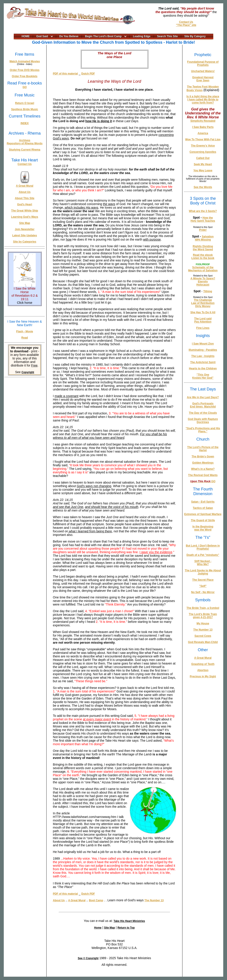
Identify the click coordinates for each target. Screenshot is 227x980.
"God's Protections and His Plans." (203, 430)
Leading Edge (142, 36)
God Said (42, 36)
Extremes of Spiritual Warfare (203, 514)
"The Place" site (186, 25)
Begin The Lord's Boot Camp (103, 36)
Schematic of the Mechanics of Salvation (203, 269)
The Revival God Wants (203, 475)
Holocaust (203, 285)
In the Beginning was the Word (203, 528)
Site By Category (195, 36)
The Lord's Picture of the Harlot (203, 449)
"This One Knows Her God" (203, 376)
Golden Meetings (203, 463)
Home (98, 928)
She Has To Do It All (203, 312)
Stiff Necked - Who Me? (203, 563)
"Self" (203, 586)
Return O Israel (25, 103)
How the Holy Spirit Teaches (203, 219)
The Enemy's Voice (203, 146)
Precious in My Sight (203, 676)
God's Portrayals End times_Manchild (203, 405)
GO (25, 87)
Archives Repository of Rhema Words (24, 142)
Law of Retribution (203, 303)
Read (24, 338)
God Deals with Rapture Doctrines (203, 421)
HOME (26, 36)
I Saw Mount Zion (203, 344)
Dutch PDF (88, 74)
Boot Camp (96, 900)
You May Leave (203, 171)
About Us (24, 192)
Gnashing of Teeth (203, 664)
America (203, 133)
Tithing (208, 291)
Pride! (203, 230)
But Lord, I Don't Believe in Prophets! (203, 547)
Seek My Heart (203, 164)
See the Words (203, 187)
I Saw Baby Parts (203, 127)
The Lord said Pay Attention (203, 320)
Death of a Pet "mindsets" (203, 555)
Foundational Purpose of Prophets (203, 63)
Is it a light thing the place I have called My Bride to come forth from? (203, 100)
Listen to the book (203, 258)
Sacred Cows (203, 636)
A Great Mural (25, 186)
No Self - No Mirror (203, 592)
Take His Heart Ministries (129, 921)
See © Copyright (88, 958)
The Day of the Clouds (203, 413)
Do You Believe (69, 36)
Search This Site (167, 36)
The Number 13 (154, 900)
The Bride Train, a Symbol (203, 608)
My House (203, 623)
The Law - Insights (203, 356)
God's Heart (25, 204)
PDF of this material (66, 74)
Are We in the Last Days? (203, 397)
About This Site (25, 198)
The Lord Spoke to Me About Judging (203, 572)
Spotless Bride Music (24, 109)
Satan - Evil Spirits (203, 502)
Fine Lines (203, 328)
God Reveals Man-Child (203, 642)
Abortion (203, 670)
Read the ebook (203, 255)
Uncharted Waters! (203, 71)
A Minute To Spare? (203, 278)
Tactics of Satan (203, 508)
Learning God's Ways (25, 217)
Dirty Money (203, 306)
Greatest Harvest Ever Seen (203, 79)
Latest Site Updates (24, 235)
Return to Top (126, 928)
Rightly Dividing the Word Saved (203, 248)
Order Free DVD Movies (25, 70)
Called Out (203, 158)
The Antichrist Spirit (203, 362)
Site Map (24, 223)
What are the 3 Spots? (203, 211)
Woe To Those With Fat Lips (203, 139)
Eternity (203, 282)
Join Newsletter (25, 229)
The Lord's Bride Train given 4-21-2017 (203, 616)
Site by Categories (25, 242)
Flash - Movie (25, 331)
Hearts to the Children (203, 368)
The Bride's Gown (203, 457)
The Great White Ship (24, 211)
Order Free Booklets (24, 76)
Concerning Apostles (203, 152)
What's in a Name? (203, 469)
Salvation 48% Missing (204, 238)
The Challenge (203, 300)
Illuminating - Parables (203, 350)
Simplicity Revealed (203, 121)
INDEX (25, 123)
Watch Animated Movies (24, 61)
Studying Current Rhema (24, 150)
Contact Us (186, 22)
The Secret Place (203, 580)
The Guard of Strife (203, 520)
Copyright (28, 372)
